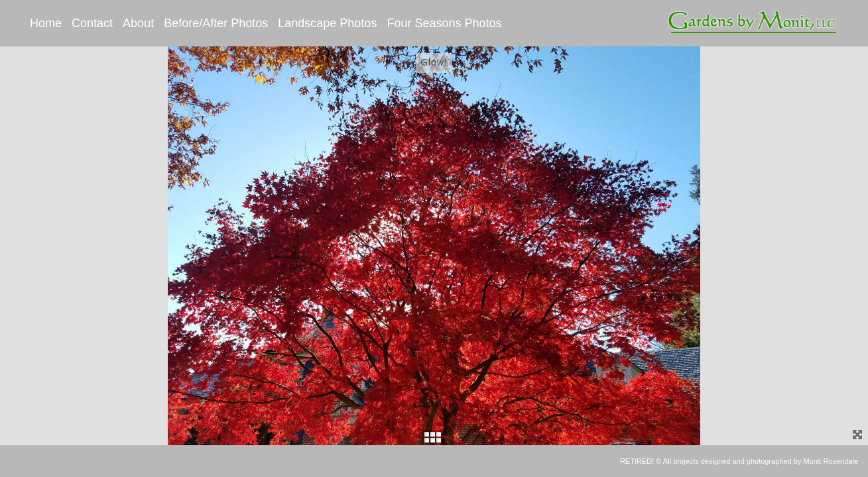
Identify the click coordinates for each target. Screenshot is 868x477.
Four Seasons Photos (444, 23)
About (138, 23)
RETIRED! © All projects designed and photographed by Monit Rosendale (739, 461)
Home (46, 23)
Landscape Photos (327, 23)
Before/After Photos (216, 23)
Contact (92, 23)
